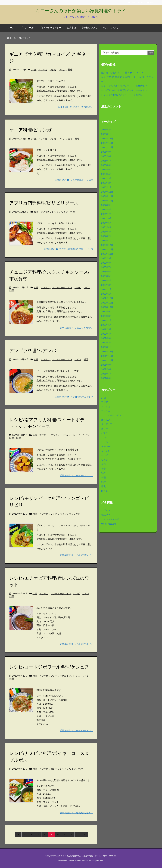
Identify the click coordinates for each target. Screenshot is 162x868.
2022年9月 (107, 312)
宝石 (70, 139)
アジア (105, 402)
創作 (103, 464)
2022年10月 (107, 307)
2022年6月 (107, 325)
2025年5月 (107, 170)
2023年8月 (107, 263)
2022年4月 (107, 334)
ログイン (106, 510)
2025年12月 (107, 139)
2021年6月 (107, 378)
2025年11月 (107, 143)
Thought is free (97, 861)
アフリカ (43, 70)
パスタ (105, 433)
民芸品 (105, 491)
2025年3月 (107, 178)
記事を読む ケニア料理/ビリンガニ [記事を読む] (74, 180)
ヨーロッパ (107, 446)
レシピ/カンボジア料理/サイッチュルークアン (124, 90)
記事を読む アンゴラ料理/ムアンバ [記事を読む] (74, 397)
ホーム (13, 38)
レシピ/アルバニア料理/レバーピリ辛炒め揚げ (124, 86)
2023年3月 (107, 285)
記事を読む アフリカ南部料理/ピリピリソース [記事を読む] (69, 249)
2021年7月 (107, 374)
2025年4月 (107, 174)
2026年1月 (107, 134)
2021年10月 (107, 360)
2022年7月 (107, 320)
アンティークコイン (62, 287)
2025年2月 (107, 183)
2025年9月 (107, 152)
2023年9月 (107, 258)
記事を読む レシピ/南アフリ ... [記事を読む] (76, 475)
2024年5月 (107, 223)
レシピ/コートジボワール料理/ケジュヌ (49, 667)
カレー (54, 769)
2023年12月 (107, 245)
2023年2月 (107, 289)
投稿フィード (108, 515)
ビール (105, 442)
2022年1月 (107, 347)
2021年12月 (107, 352)
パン (103, 438)
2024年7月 (107, 214)
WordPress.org (109, 524)
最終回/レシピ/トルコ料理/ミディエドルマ (122, 73)
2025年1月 (107, 187)
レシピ (53, 70)
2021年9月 (107, 365)
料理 (70, 70)
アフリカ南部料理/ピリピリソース (44, 203)
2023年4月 (107, 281)
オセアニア (107, 424)
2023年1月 (107, 294)
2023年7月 (107, 267)
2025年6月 (107, 165)
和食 (103, 469)
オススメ (106, 420)
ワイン (62, 70)
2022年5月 (107, 329)
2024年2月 (107, 236)
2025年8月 (107, 156)
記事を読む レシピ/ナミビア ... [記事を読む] (76, 813)
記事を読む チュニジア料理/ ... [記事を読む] (76, 328)
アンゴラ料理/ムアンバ (33, 351)
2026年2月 (107, 130)
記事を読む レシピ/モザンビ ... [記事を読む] (76, 555)
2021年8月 (107, 369)
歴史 (103, 486)
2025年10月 (107, 147)
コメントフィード (110, 519)
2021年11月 (107, 356)
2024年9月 (107, 205)
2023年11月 (107, 249)
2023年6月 (107, 272)
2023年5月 (107, 276)
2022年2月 (107, 343)
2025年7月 (107, 161)
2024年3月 (107, 232)
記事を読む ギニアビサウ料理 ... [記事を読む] (76, 107)
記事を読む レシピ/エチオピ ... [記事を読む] (76, 644)
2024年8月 (107, 210)
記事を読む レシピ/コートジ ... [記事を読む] (76, 730)
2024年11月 (107, 196)
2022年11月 (107, 303)
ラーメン (106, 451)
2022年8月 (107, 316)
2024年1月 (107, 241)
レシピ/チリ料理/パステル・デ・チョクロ (122, 95)
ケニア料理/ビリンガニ (33, 130)
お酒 (34, 70)
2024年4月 (107, 227)
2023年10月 (107, 254)
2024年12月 (107, 192)
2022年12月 (107, 298)
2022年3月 (107, 338)
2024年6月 (107, 218)
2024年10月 (107, 201)
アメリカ (106, 411)
